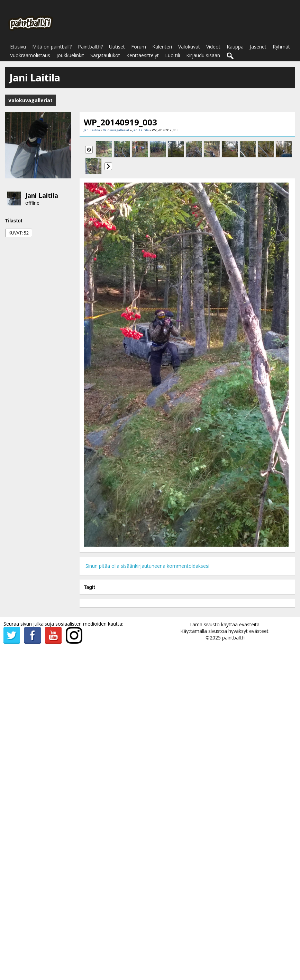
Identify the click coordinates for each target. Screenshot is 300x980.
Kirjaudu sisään (203, 55)
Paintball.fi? (90, 47)
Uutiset (117, 47)
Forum (139, 47)
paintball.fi (233, 638)
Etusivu (18, 47)
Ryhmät (281, 47)
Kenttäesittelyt (143, 55)
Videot (213, 47)
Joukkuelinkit (70, 55)
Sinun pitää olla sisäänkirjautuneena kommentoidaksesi (147, 566)
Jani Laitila (42, 195)
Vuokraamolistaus (30, 55)
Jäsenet (258, 47)
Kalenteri (162, 47)
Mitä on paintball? (52, 47)
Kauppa (235, 47)
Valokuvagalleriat (116, 130)
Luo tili (172, 55)
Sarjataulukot (105, 55)
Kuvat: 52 (19, 233)
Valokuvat (189, 47)
